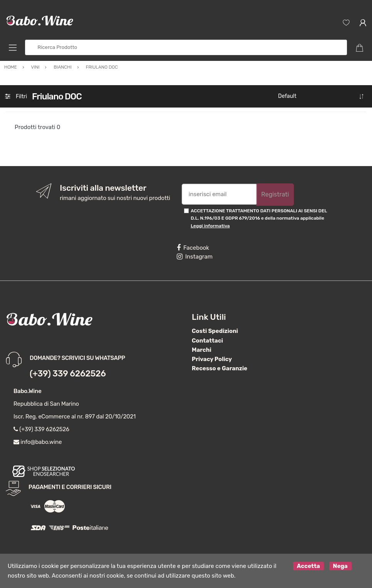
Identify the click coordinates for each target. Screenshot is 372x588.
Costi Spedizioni (215, 331)
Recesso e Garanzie (220, 368)
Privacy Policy (212, 359)
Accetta (308, 566)
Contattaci (207, 341)
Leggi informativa (210, 226)
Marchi (202, 350)
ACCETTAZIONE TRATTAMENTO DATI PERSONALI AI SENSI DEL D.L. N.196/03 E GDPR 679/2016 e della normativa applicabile (259, 218)
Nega (340, 566)
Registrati (275, 194)
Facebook (193, 248)
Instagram (195, 257)
